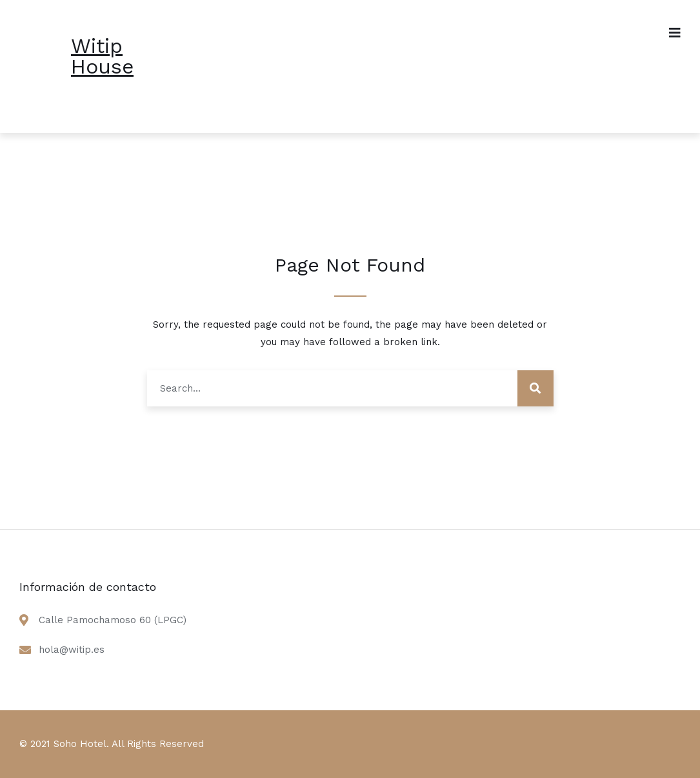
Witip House (102, 56)
